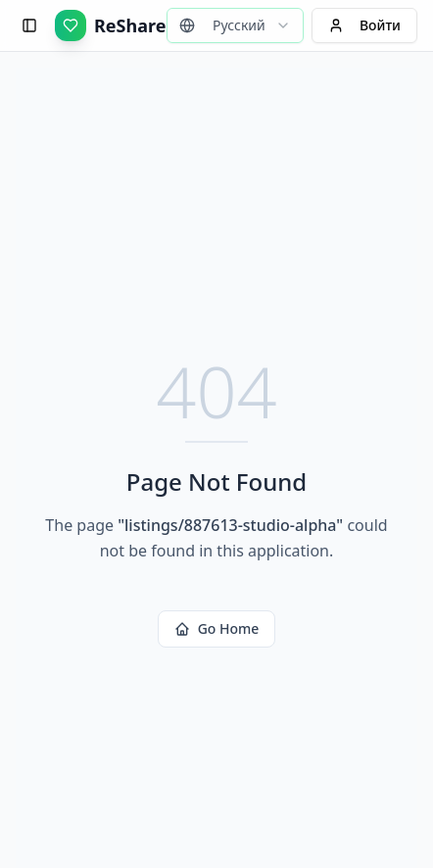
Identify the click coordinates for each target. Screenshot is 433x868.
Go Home (217, 628)
